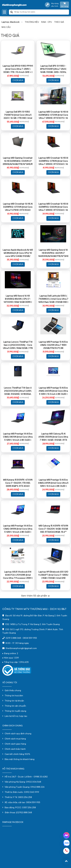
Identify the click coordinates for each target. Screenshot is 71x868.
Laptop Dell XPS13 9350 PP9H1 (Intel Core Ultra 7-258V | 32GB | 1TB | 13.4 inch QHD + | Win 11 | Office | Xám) (18, 69)
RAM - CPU (47, 22)
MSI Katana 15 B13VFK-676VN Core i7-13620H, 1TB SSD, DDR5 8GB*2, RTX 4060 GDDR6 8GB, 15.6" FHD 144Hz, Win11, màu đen (18, 483)
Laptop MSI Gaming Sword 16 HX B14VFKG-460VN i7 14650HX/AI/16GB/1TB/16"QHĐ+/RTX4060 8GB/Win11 (53, 253)
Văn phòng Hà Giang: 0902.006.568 (23, 782)
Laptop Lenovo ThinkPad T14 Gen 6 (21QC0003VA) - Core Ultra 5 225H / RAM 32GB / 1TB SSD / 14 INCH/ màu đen (18, 345)
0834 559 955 (30, 638)
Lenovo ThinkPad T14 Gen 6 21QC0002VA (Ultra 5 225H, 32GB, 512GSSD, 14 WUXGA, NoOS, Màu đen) (18, 391)
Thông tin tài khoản (14, 701)
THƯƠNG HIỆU (32, 22)
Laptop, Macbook (10, 22)
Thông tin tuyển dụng (15, 711)
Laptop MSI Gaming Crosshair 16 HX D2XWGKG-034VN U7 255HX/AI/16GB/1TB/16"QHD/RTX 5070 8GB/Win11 (18, 161)
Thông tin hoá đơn (14, 696)
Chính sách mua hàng (15, 739)
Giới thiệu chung (13, 691)
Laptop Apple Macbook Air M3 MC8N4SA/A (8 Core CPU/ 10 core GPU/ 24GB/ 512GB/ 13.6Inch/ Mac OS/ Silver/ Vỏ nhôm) (18, 253)
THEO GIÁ (59, 22)
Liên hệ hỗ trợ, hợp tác (16, 716)
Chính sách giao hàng (15, 744)
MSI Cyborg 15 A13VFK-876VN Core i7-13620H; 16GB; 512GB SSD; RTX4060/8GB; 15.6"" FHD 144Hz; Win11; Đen (53, 529)
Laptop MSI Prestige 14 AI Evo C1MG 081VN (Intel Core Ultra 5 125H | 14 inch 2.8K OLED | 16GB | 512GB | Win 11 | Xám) (18, 529)
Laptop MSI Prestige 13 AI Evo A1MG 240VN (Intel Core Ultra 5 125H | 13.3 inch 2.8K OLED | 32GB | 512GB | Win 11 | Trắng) (53, 391)
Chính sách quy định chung (18, 734)
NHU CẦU (6, 27)
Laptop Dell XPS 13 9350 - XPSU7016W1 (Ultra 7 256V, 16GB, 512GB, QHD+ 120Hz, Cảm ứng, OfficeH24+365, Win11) (53, 69)
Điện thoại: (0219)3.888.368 (18, 813)
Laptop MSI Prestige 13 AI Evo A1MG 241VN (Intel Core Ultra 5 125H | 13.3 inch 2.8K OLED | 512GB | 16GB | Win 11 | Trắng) (53, 483)
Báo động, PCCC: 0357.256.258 (20, 808)
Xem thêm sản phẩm (35, 596)
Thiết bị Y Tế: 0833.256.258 (18, 797)
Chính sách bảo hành (15, 749)
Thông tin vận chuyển (15, 706)
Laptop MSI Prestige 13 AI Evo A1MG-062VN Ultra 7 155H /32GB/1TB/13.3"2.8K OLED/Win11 (53, 345)
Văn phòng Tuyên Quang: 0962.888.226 (25, 787)
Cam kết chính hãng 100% (17, 754)
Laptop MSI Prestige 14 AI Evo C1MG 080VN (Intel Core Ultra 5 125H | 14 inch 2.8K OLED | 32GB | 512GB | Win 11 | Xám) (18, 437)
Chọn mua (18, 80)
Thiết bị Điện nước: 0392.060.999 (22, 792)
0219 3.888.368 (13, 638)
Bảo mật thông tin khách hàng (20, 759)
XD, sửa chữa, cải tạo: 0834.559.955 (22, 803)
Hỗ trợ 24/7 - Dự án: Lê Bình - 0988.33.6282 (26, 777)
